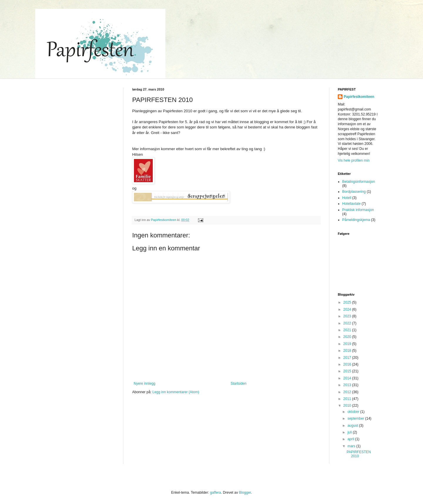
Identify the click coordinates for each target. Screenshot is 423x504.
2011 (348, 399)
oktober (354, 412)
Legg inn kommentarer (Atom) (176, 392)
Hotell (347, 198)
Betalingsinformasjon (359, 182)
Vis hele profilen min (354, 160)
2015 (348, 371)
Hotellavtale (351, 204)
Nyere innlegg (145, 384)
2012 (348, 392)
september (356, 418)
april (351, 439)
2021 (348, 330)
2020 (348, 337)
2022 (348, 323)
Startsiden (239, 384)
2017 (348, 358)
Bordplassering (354, 192)
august (353, 426)
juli (350, 432)
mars (352, 446)
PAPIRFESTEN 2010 (359, 454)
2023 (348, 316)
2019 (348, 344)
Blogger (245, 493)
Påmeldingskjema (356, 220)
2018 (348, 351)
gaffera (215, 493)
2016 (348, 364)
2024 (348, 309)
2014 (348, 378)
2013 (348, 385)
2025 (348, 302)
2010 (348, 406)
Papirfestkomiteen (359, 97)
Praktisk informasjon (358, 210)
